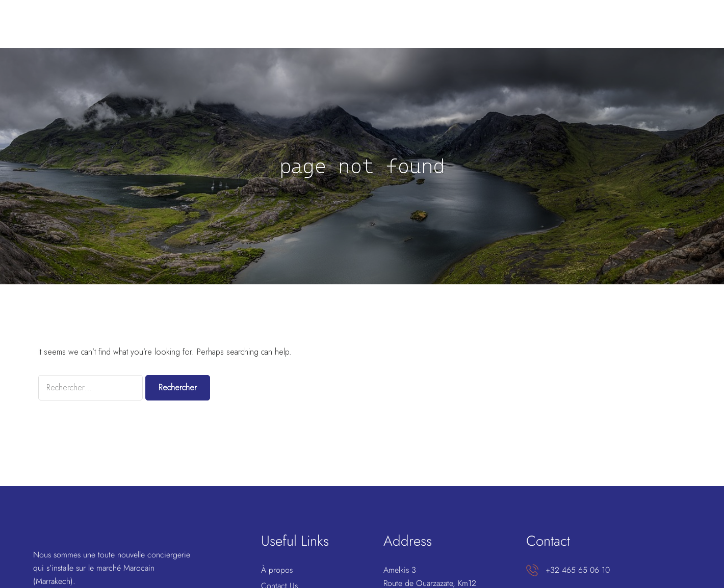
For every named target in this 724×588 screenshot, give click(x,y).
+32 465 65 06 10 (578, 570)
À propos (277, 570)
